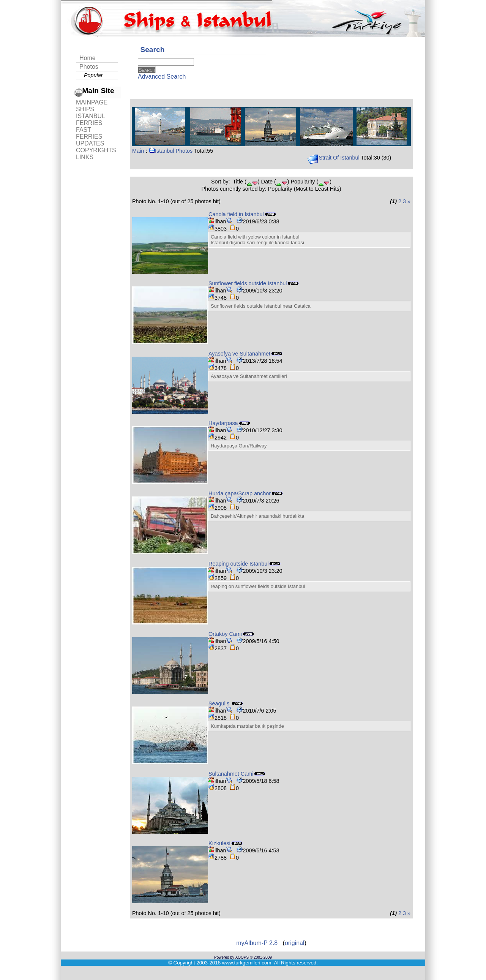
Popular (93, 75)
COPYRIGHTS (96, 150)
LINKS (85, 157)
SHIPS (85, 109)
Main (138, 151)
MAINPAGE (92, 102)
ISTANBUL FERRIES (90, 119)
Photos (89, 67)
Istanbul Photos (171, 151)
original (295, 943)
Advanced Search (162, 77)
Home (88, 58)
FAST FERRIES (89, 133)
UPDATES (90, 143)
